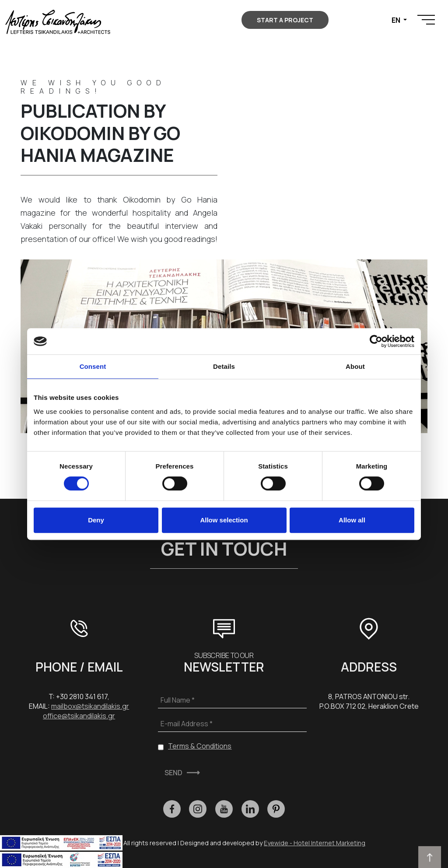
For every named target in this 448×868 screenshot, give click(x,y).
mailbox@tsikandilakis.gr (90, 706)
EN (397, 20)
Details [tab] (224, 366)
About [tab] (355, 366)
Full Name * (178, 700)
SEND (173, 773)
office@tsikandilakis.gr (79, 716)
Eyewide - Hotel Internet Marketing (315, 843)
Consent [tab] (93, 366)
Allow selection (224, 520)
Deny (96, 520)
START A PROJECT (285, 20)
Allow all (352, 520)
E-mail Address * (187, 724)
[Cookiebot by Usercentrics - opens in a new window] (376, 341)
